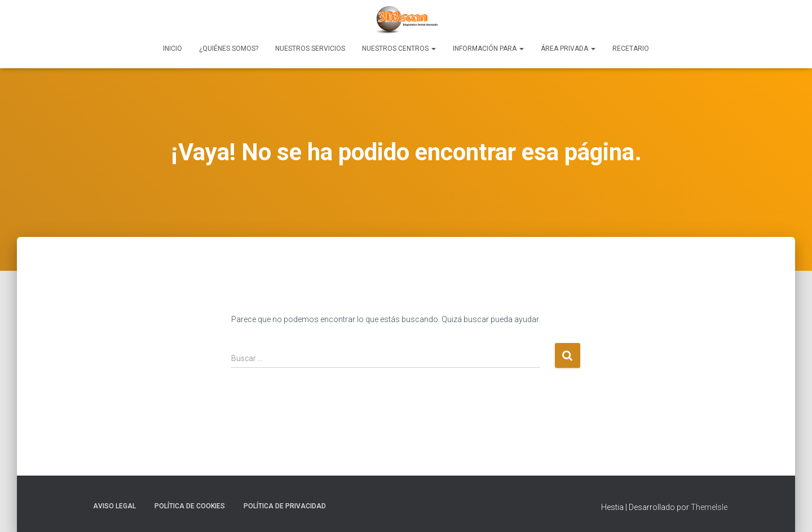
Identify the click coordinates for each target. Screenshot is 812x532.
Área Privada (568, 49)
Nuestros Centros (399, 49)
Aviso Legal (114, 506)
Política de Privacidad (285, 506)
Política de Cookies (190, 506)
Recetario (631, 49)
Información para (488, 49)
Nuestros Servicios (310, 49)
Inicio (173, 49)
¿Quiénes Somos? (229, 49)
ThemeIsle (709, 507)
